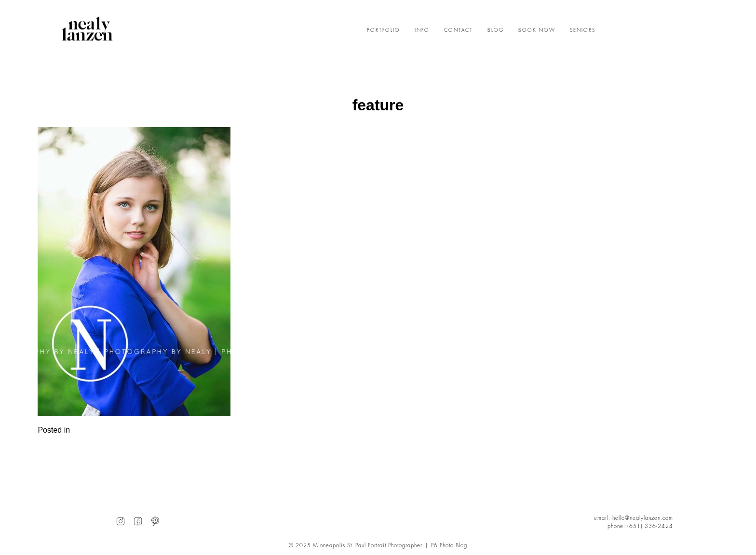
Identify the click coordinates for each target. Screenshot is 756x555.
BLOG (496, 30)
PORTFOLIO (384, 30)
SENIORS (583, 30)
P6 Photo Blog (449, 546)
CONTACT (459, 30)
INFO (422, 30)
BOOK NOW (537, 30)
